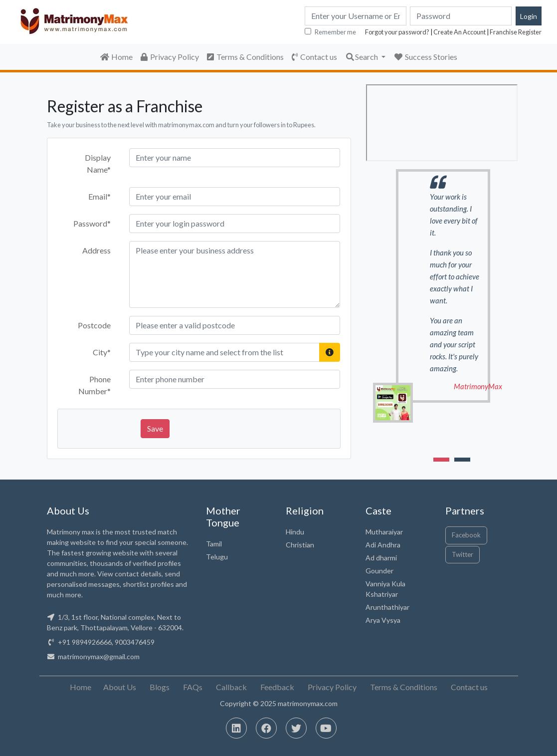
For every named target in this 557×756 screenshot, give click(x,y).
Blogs (160, 687)
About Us (120, 687)
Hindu (295, 532)
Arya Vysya (383, 620)
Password (92, 223)
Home (116, 57)
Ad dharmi (381, 558)
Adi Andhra (383, 545)
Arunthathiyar (387, 607)
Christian (300, 545)
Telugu (217, 557)
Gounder (379, 571)
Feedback (277, 687)
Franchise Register (516, 32)
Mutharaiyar (384, 532)
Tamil (214, 544)
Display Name (98, 163)
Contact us (314, 57)
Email (99, 196)
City (102, 352)
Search (362, 57)
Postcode (94, 325)
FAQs (193, 687)
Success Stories (425, 57)
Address (96, 250)
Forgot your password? (397, 32)
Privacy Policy (170, 57)
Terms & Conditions (245, 57)
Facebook (466, 535)
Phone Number (94, 385)
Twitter (463, 554)
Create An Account (460, 32)
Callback (231, 687)
